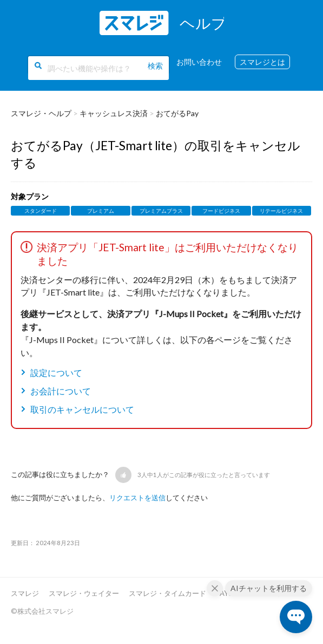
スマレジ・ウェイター (84, 593)
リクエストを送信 (137, 498)
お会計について (61, 391)
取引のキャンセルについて (82, 409)
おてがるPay (177, 113)
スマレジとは (262, 62)
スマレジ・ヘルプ (41, 113)
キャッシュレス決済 (114, 113)
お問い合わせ (199, 62)
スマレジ (25, 593)
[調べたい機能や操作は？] (98, 68)
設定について (56, 373)
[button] (123, 475)
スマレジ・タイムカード (167, 593)
